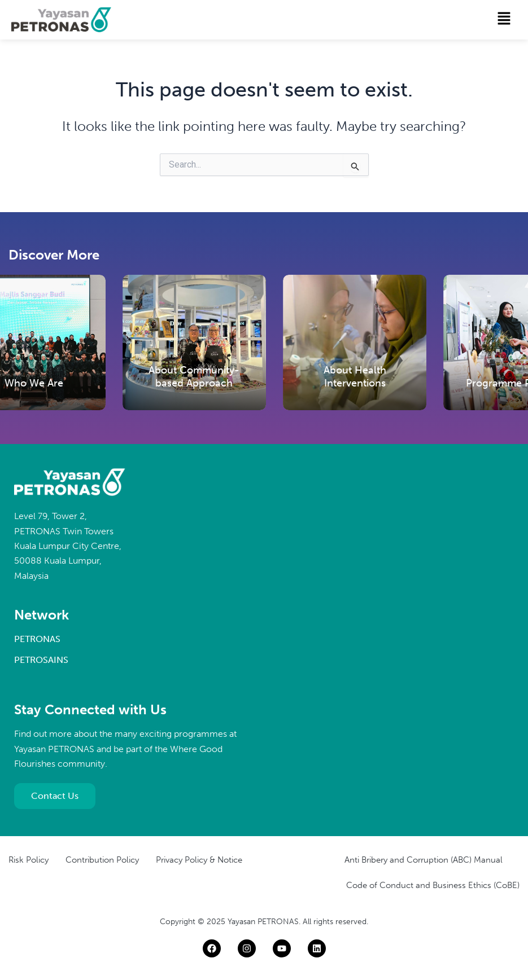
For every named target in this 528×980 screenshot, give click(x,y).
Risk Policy (29, 860)
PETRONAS (37, 639)
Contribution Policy (102, 860)
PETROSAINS (41, 660)
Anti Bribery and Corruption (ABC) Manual (424, 860)
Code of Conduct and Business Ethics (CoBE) (433, 885)
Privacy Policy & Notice (199, 860)
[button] (504, 19)
